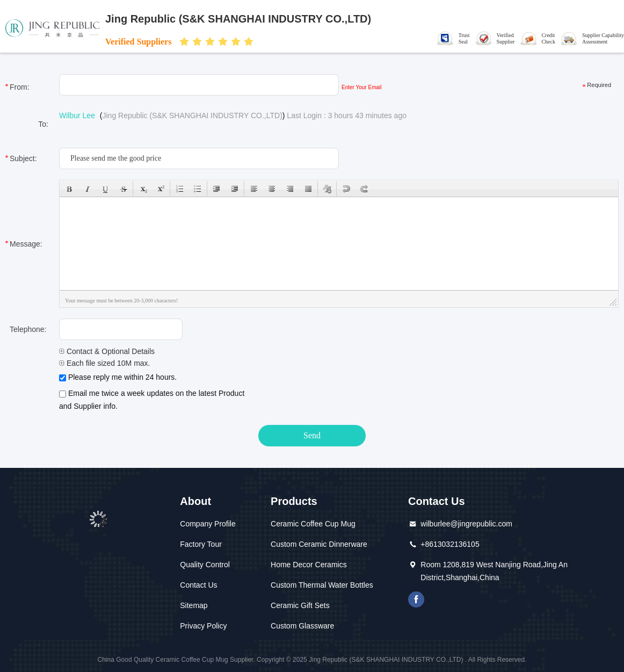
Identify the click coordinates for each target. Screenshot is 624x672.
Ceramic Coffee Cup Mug (313, 524)
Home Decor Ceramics (309, 565)
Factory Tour (201, 544)
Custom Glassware (302, 626)
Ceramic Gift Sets (300, 605)
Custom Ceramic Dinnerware (319, 544)
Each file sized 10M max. (105, 363)
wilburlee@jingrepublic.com (466, 524)
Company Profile (208, 524)
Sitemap (194, 605)
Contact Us (198, 585)
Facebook (416, 599)
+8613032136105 (450, 544)
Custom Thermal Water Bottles (322, 585)
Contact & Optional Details (107, 351)
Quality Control (205, 565)
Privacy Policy (203, 626)
